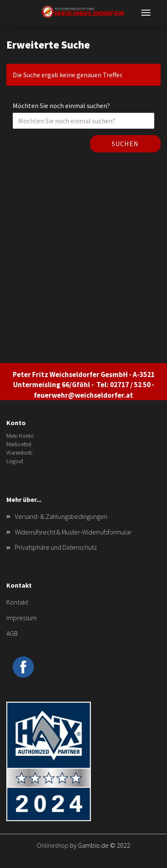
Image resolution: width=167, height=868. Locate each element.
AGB (12, 633)
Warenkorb (19, 453)
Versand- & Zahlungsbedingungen (61, 516)
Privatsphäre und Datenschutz (56, 547)
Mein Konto (20, 436)
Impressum (22, 618)
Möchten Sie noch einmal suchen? (61, 106)
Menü (146, 13)
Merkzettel (19, 444)
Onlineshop (53, 845)
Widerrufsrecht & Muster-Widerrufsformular (73, 532)
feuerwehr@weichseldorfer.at (83, 395)
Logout (15, 461)
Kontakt (17, 602)
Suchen (125, 144)
